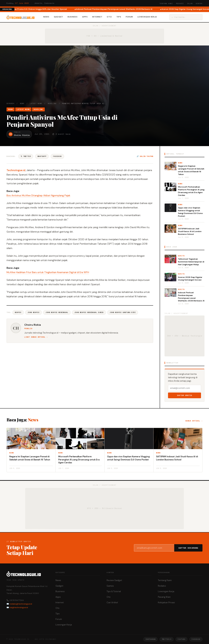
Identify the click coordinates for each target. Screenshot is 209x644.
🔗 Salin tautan (145, 156)
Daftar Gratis (185, 395)
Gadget (58, 17)
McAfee (18, 312)
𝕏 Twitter (26, 156)
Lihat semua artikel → (36, 337)
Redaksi (180, 4)
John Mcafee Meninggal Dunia (89, 312)
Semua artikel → (194, 421)
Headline (52, 103)
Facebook (57, 156)
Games (110, 586)
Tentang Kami (166, 4)
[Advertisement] (104, 78)
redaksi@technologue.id (21, 604)
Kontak (199, 4)
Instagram (150, 639)
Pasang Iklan (164, 597)
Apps (85, 17)
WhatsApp (42, 156)
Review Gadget (114, 580)
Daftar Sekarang (188, 548)
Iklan (190, 4)
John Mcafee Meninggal (57, 312)
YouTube (181, 639)
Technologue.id (16, 170)
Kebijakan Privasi (166, 602)
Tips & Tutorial (114, 591)
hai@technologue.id (19, 607)
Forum (129, 17)
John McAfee (34, 312)
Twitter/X (167, 639)
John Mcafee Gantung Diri (123, 312)
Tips (119, 17)
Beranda (10, 103)
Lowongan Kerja (147, 17)
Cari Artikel (112, 602)
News (46, 17)
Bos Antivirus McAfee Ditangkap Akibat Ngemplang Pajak (38, 196)
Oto (109, 17)
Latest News (36, 103)
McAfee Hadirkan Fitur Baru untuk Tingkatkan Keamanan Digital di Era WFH (48, 272)
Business (73, 17)
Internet (97, 17)
